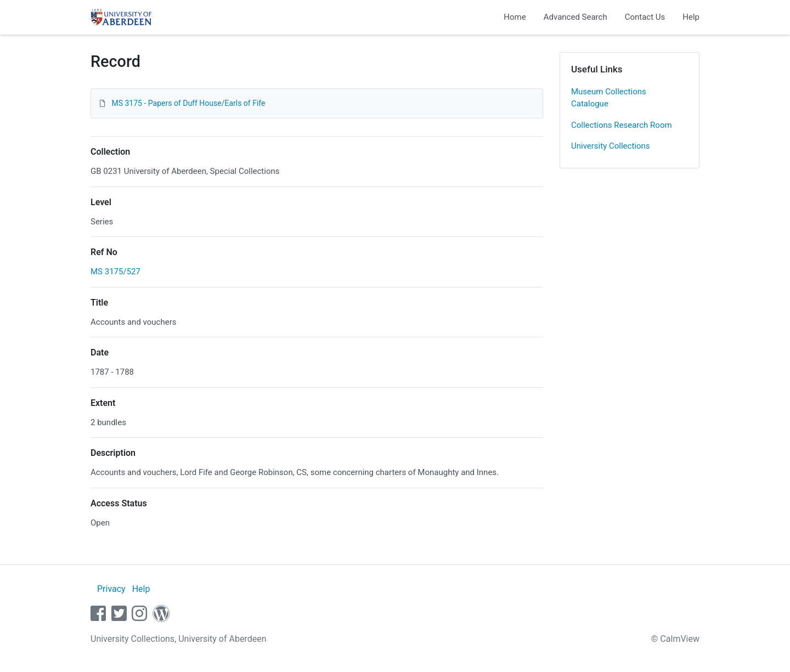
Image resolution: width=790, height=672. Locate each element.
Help (691, 17)
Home (515, 17)
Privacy (111, 589)
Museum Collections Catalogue (609, 98)
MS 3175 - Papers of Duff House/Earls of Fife (188, 103)
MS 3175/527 (115, 272)
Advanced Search (575, 17)
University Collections (611, 146)
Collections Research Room (622, 125)
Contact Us (645, 17)
